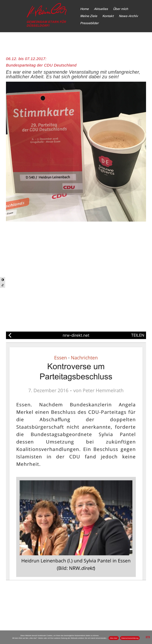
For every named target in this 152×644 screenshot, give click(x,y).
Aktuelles (101, 9)
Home (84, 9)
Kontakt (108, 16)
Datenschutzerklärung (130, 638)
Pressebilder (89, 23)
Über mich (121, 9)
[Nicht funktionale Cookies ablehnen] (148, 637)
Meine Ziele (89, 16)
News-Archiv (128, 16)
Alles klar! (114, 638)
